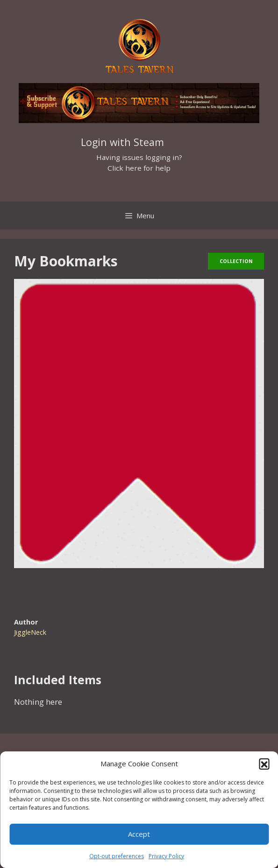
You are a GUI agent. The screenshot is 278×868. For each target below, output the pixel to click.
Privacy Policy (166, 856)
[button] (264, 764)
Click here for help (139, 168)
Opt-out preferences (117, 856)
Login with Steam (122, 142)
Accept (139, 834)
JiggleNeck (30, 632)
